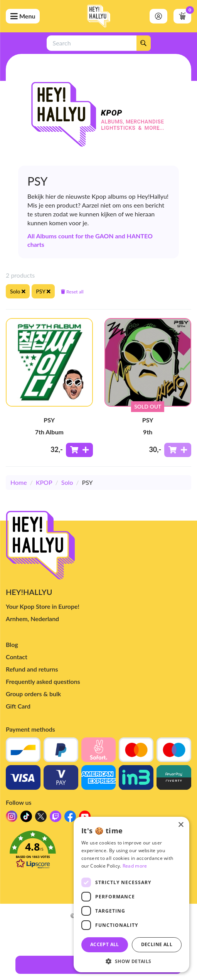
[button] (131, 961)
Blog (12, 644)
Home (19, 482)
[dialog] (131, 895)
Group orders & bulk (33, 694)
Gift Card (18, 706)
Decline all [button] (157, 944)
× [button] (181, 825)
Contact (17, 657)
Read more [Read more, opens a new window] (135, 866)
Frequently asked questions (43, 681)
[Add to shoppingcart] (79, 450)
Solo (67, 482)
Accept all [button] (105, 944)
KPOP (44, 482)
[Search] (143, 43)
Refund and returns (32, 669)
